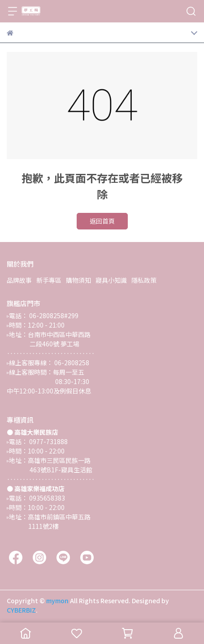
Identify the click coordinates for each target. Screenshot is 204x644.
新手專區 (49, 280)
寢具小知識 (111, 280)
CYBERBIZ (21, 610)
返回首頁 (102, 221)
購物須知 (78, 280)
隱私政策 (144, 280)
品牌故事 (19, 280)
